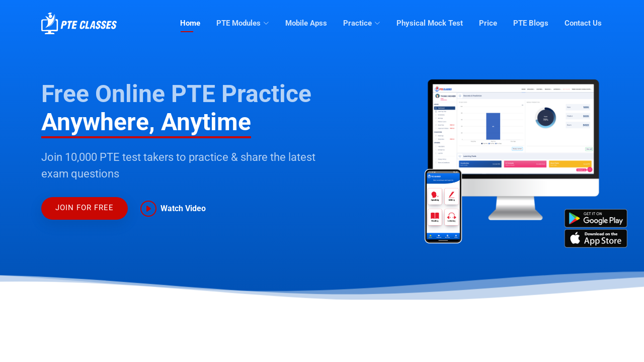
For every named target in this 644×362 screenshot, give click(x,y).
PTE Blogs (531, 23)
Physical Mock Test (430, 23)
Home (190, 23)
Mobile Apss (306, 23)
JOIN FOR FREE (85, 208)
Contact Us (583, 23)
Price (488, 23)
